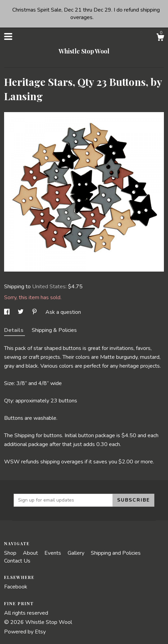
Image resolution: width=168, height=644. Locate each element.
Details (15, 330)
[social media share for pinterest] (35, 312)
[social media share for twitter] (21, 312)
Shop (11, 553)
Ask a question (63, 312)
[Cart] (160, 38)
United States (49, 287)
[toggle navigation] (8, 36)
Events (53, 553)
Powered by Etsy (25, 632)
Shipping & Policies (54, 330)
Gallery (77, 553)
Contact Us (17, 561)
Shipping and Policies (116, 553)
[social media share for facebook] (8, 312)
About (31, 553)
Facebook (16, 587)
